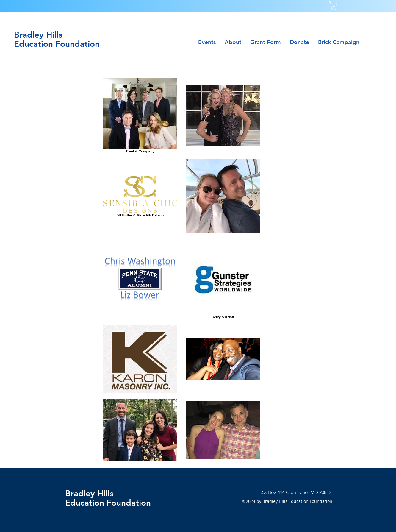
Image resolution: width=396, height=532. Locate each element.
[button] (334, 6)
